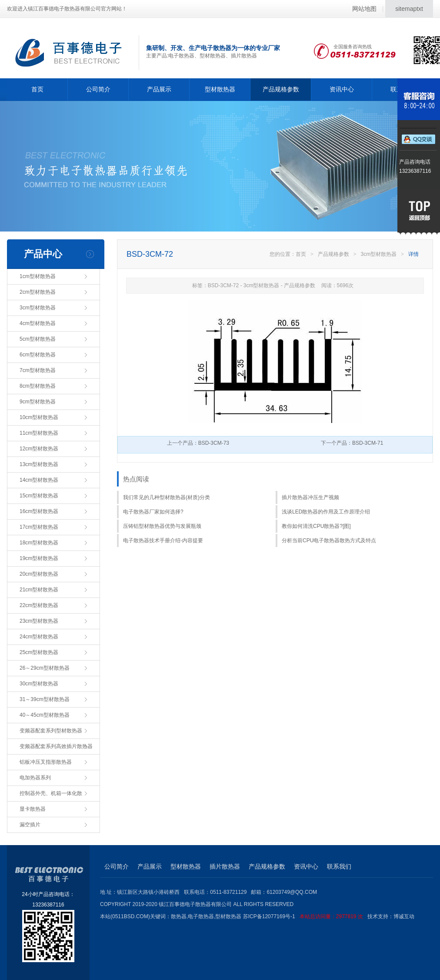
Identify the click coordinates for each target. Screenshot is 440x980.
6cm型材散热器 (38, 355)
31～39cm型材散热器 (45, 699)
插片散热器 (225, 866)
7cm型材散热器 (38, 370)
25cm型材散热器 (39, 652)
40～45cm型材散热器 (45, 715)
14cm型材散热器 (39, 480)
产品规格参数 (281, 89)
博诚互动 (404, 916)
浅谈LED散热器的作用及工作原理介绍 (326, 512)
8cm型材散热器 (38, 386)
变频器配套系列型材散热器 (51, 731)
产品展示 (159, 89)
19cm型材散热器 (39, 558)
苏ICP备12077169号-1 (305, 916)
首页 (37, 89)
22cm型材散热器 (39, 605)
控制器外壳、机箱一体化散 (51, 793)
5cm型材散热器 (38, 339)
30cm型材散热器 (39, 684)
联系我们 (339, 866)
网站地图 (364, 9)
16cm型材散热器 (39, 511)
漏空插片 (30, 825)
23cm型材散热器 (39, 621)
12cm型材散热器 (39, 449)
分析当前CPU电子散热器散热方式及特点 (329, 540)
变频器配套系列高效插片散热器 (56, 746)
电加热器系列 (35, 778)
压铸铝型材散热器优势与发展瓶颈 (162, 526)
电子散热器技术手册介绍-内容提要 (163, 540)
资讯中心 (342, 89)
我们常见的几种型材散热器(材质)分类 (167, 497)
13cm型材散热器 (39, 464)
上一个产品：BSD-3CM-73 (198, 443)
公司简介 (98, 89)
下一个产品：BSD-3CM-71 (352, 443)
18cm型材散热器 (39, 543)
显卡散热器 (33, 809)
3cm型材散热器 (38, 308)
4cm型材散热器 (38, 323)
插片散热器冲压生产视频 (310, 497)
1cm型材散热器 (38, 276)
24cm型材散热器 (39, 637)
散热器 (179, 916)
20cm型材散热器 (39, 574)
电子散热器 (201, 916)
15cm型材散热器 (39, 496)
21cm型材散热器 (39, 590)
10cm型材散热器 (39, 417)
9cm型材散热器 (38, 402)
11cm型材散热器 (39, 433)
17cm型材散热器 (39, 527)
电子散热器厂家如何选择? (153, 512)
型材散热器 (220, 89)
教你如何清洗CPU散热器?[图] (316, 526)
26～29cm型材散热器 (45, 668)
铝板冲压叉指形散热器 (46, 762)
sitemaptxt (409, 9)
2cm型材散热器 (38, 292)
